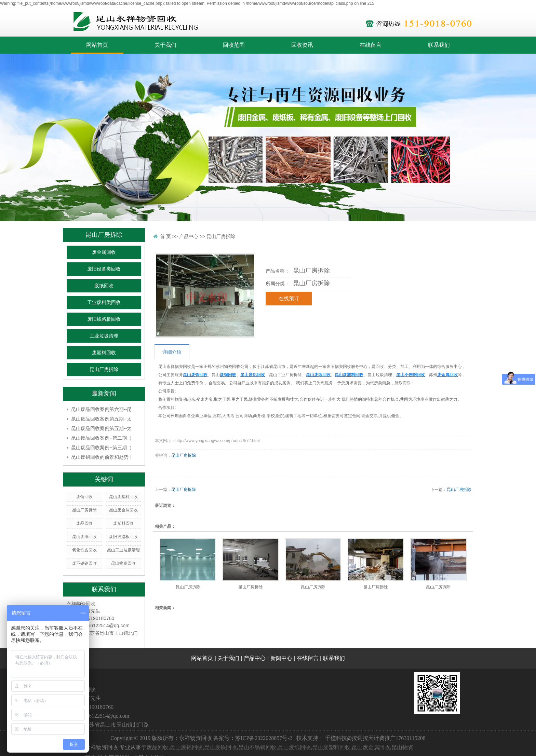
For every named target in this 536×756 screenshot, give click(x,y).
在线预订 (289, 299)
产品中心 (189, 236)
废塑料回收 (104, 353)
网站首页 (97, 45)
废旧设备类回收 (104, 269)
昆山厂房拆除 (104, 369)
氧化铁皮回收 (84, 550)
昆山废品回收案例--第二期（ (101, 438)
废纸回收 (104, 286)
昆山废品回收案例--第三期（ (101, 448)
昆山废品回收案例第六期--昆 (101, 409)
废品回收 (84, 523)
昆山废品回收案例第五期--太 (101, 419)
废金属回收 (104, 252)
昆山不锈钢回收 (257, 747)
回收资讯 (302, 45)
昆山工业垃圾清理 (123, 550)
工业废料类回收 (104, 303)
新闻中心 (281, 658)
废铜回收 (84, 497)
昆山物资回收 (123, 563)
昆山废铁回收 (220, 747)
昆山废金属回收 (123, 510)
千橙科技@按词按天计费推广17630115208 (375, 738)
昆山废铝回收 (186, 747)
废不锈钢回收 (84, 563)
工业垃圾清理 (104, 336)
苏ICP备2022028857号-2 (264, 738)
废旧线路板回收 (104, 319)
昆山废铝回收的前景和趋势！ (102, 457)
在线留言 (371, 45)
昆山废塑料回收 (123, 497)
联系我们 (439, 45)
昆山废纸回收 (84, 537)
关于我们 (165, 45)
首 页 (165, 236)
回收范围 (234, 45)
